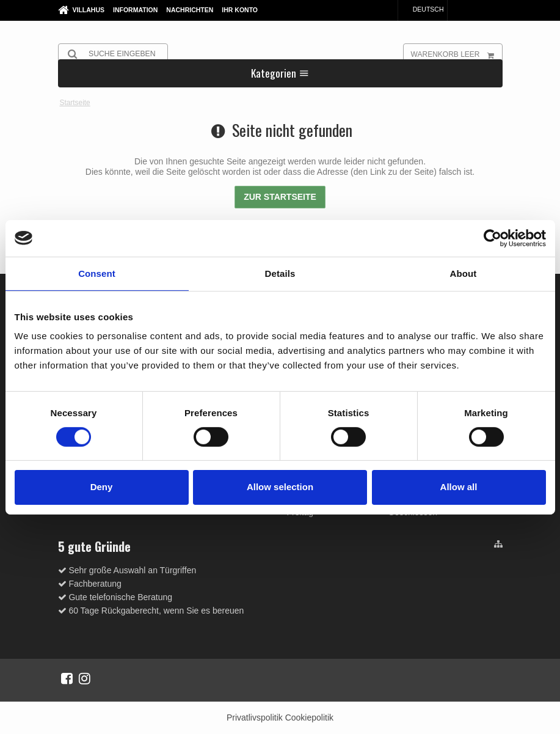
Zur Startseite (280, 197)
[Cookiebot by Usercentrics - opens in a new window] (493, 238)
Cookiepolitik (309, 717)
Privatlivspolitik (255, 717)
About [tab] (464, 273)
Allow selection (280, 487)
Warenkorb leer (456, 54)
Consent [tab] (97, 273)
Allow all (459, 487)
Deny (102, 487)
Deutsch (423, 9)
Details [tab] (280, 273)
